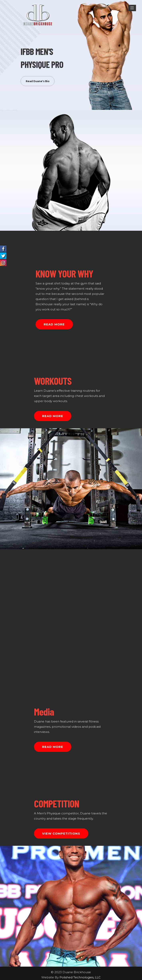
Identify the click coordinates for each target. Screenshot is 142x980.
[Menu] (132, 8)
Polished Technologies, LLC (80, 977)
